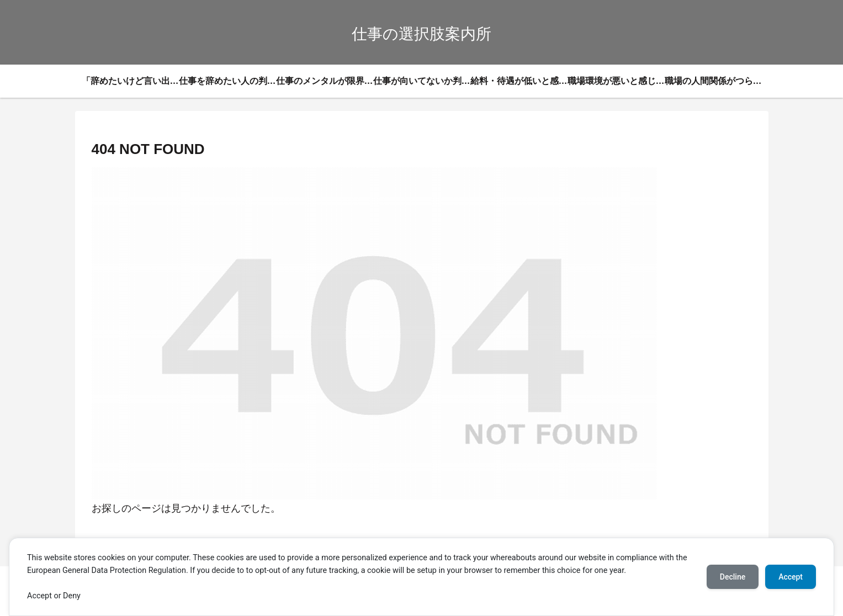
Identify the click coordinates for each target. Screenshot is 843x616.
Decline (733, 577)
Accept (791, 577)
